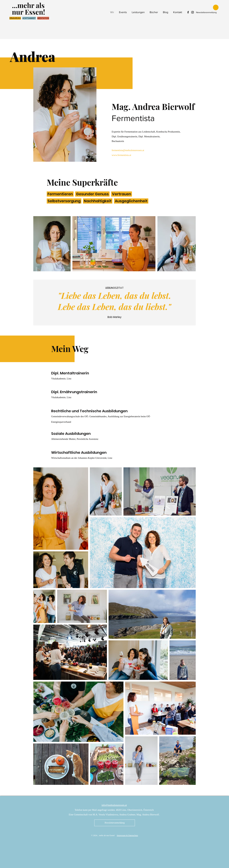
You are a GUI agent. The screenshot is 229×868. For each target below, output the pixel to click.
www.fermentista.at (121, 155)
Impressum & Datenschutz (127, 835)
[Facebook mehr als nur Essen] (188, 12)
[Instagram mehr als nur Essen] (193, 12)
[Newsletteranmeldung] (115, 823)
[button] (216, 7)
